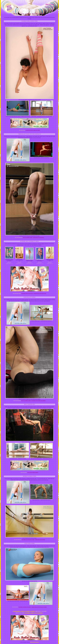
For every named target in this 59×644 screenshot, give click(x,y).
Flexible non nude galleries (38, 401)
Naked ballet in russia (38, 237)
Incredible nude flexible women (24, 611)
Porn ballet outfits (40, 540)
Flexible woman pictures (25, 607)
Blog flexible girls (26, 401)
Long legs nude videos (33, 472)
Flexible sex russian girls (28, 540)
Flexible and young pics (27, 293)
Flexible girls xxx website (34, 613)
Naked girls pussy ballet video (39, 607)
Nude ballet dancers (35, 642)
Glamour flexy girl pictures (33, 130)
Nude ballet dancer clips (40, 293)
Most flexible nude (28, 237)
